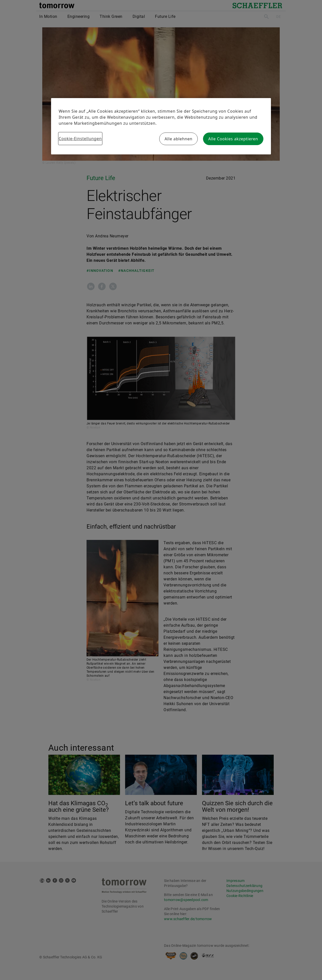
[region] (161, 126)
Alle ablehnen (178, 139)
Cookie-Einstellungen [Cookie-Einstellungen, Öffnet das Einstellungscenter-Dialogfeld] (80, 139)
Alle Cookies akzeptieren (233, 139)
